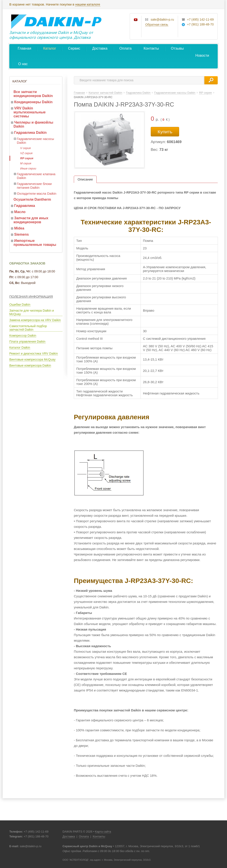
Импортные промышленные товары (35, 243)
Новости (202, 55)
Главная (24, 48)
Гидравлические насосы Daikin (35, 141)
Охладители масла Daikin (37, 193)
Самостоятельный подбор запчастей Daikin (28, 328)
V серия (25, 148)
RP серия (27, 158)
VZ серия (26, 153)
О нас (23, 64)
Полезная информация (31, 296)
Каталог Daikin (20, 348)
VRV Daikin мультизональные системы (30, 112)
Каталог (50, 48)
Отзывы (177, 48)
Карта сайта (103, 832)
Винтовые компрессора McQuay (32, 359)
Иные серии (28, 168)
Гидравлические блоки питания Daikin (34, 186)
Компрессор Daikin (23, 336)
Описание (85, 179)
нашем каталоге (88, 4)
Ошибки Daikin (20, 305)
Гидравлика (25, 206)
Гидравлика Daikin (30, 133)
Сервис (74, 48)
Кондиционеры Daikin (33, 102)
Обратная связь (157, 25)
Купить (165, 132)
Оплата (126, 48)
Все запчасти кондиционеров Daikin (33, 94)
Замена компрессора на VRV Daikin (35, 320)
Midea (19, 228)
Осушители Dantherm (32, 199)
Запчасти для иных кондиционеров (31, 220)
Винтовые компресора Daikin (30, 365)
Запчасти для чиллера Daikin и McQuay (32, 312)
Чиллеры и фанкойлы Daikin (33, 124)
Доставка (100, 48)
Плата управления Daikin (27, 342)
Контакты (151, 48)
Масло (20, 212)
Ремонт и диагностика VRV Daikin (34, 353)
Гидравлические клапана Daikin (36, 176)
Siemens (22, 234)
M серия (26, 163)
